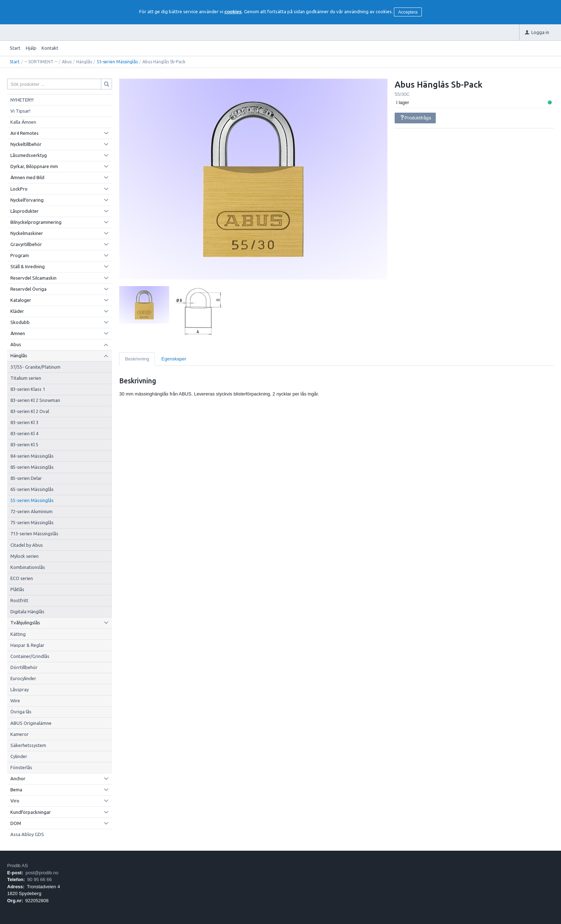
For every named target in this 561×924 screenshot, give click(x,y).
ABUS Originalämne (31, 723)
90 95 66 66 (40, 879)
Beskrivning (137, 359)
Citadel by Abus (27, 545)
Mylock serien (25, 556)
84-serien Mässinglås (32, 456)
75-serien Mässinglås (32, 522)
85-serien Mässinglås (32, 467)
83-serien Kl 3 (24, 422)
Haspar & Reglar (27, 645)
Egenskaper (174, 359)
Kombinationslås (28, 567)
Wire (15, 701)
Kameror (19, 734)
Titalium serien (26, 378)
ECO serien (22, 578)
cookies (233, 12)
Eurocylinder (23, 678)
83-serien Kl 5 (24, 444)
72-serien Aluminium (31, 511)
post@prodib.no (42, 873)
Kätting (18, 634)
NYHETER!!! (22, 100)
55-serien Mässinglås (117, 62)
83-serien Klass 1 (28, 389)
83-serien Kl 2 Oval (30, 411)
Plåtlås (17, 589)
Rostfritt (19, 600)
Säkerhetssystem (28, 745)
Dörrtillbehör (24, 667)
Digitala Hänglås (27, 611)
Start (15, 48)
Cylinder (19, 756)
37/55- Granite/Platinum (35, 367)
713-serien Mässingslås (34, 534)
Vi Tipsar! (20, 111)
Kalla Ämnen (23, 122)
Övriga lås (21, 712)
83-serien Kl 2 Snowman (35, 400)
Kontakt (50, 48)
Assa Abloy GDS (27, 834)
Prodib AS (18, 866)
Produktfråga (415, 118)
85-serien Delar (26, 478)
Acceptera (408, 12)
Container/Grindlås (30, 656)
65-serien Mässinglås (32, 489)
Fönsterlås (21, 767)
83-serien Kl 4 (24, 433)
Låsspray (19, 689)
